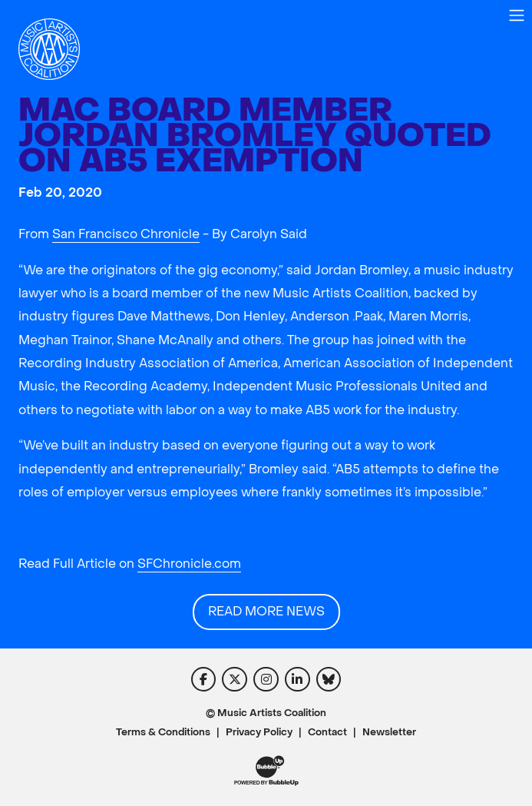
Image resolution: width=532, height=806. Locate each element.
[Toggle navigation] (517, 15)
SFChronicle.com (189, 564)
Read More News (266, 611)
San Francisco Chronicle (126, 234)
